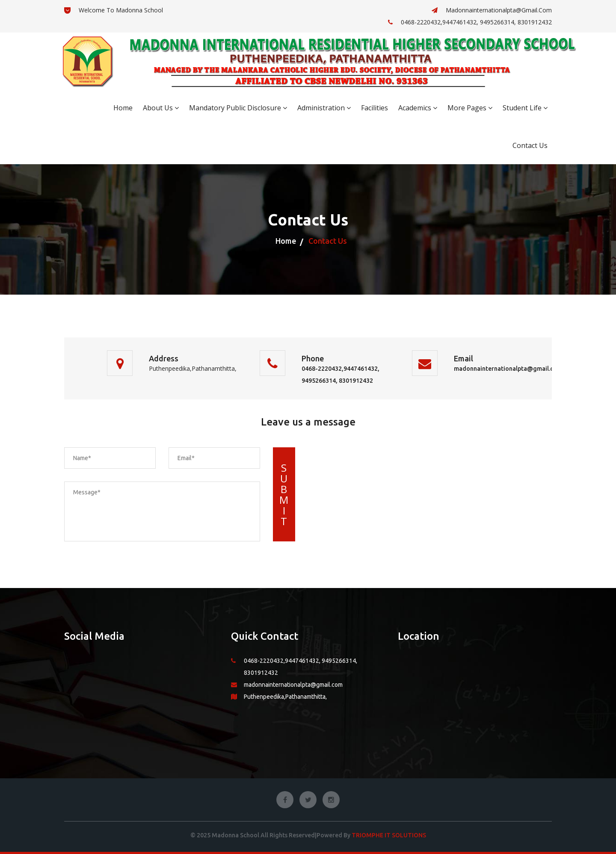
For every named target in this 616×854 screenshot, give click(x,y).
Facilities (375, 108)
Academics (418, 108)
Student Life (525, 108)
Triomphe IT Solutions (389, 835)
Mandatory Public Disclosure (238, 108)
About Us (161, 108)
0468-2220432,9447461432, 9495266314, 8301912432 (470, 22)
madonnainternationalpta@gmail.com (492, 10)
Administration (324, 108)
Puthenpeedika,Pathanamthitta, (285, 697)
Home (123, 108)
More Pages (470, 108)
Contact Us (530, 145)
